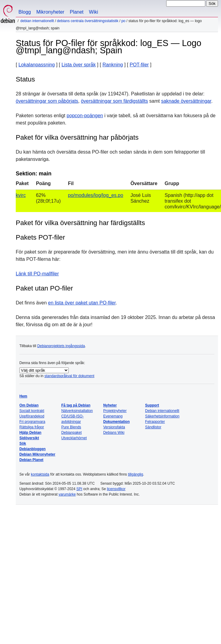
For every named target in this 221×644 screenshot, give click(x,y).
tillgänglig (136, 474)
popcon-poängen (85, 116)
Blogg (25, 12)
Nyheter (110, 405)
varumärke (67, 494)
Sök (23, 443)
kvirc (21, 195)
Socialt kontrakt (32, 411)
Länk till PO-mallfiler (37, 274)
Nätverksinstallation (77, 411)
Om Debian (29, 405)
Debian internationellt (37, 21)
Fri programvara (32, 422)
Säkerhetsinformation (162, 416)
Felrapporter (155, 422)
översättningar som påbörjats (47, 101)
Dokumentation (116, 422)
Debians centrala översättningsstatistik (88, 21)
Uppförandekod (32, 416)
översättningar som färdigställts (114, 101)
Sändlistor (153, 427)
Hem (23, 396)
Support (152, 405)
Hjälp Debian (30, 433)
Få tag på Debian (76, 405)
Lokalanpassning (37, 65)
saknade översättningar (186, 101)
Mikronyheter (50, 12)
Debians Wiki (114, 433)
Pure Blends (71, 427)
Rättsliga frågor (32, 427)
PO (123, 21)
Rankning (113, 65)
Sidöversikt (29, 438)
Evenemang (113, 416)
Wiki (94, 12)
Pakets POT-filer (40, 237)
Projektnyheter (115, 411)
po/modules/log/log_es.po (96, 195)
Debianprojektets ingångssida (61, 346)
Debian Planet (31, 460)
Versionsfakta (114, 427)
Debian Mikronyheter (37, 454)
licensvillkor (116, 489)
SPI (79, 489)
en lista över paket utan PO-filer (82, 303)
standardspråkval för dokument (69, 376)
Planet (76, 12)
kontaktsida (40, 474)
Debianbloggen (33, 449)
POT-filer (139, 65)
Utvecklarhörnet (74, 438)
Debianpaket (71, 433)
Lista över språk (79, 65)
